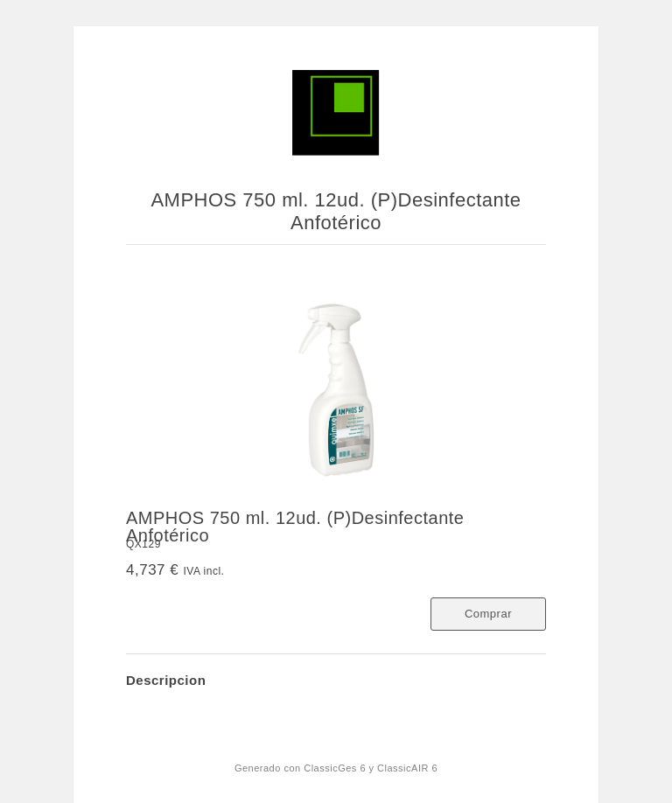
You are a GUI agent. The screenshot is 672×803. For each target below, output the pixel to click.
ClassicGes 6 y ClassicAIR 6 (371, 768)
